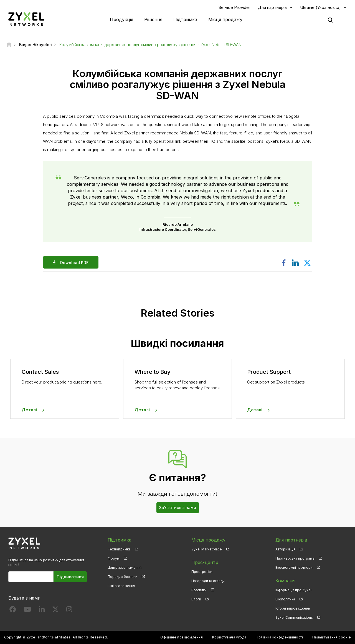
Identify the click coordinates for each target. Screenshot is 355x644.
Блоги (196, 599)
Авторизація (285, 549)
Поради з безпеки (122, 577)
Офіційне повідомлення (182, 637)
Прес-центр (205, 562)
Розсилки (199, 590)
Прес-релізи (202, 572)
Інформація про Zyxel (293, 590)
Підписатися (70, 577)
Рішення (153, 19)
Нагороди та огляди (208, 581)
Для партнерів (272, 7)
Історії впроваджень (293, 608)
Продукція (121, 19)
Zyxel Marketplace (207, 549)
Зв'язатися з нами (178, 508)
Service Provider (234, 7)
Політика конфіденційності (279, 637)
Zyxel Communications (294, 617)
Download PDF (76, 263)
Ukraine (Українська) (320, 7)
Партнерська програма (295, 558)
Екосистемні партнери (294, 567)
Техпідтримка (119, 549)
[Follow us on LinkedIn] (42, 611)
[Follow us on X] (55, 611)
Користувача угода (229, 637)
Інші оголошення (121, 586)
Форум (114, 558)
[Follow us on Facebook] (13, 611)
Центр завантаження (125, 567)
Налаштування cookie (332, 637)
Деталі (29, 410)
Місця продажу (225, 19)
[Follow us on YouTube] (27, 611)
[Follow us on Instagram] (69, 611)
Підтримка (185, 19)
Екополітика (285, 599)
